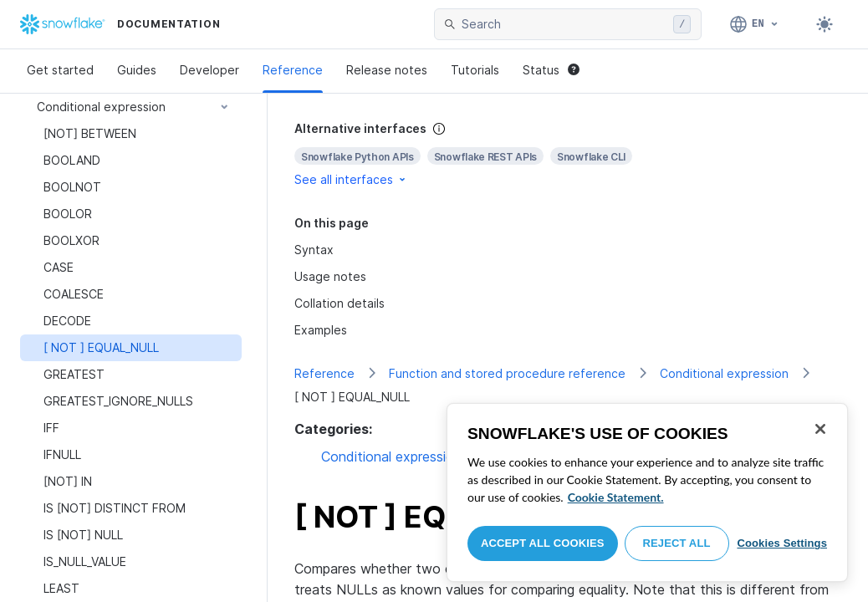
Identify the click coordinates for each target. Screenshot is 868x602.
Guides (137, 70)
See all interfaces (351, 179)
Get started (60, 70)
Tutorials (475, 70)
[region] (647, 492)
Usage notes (330, 276)
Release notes (387, 70)
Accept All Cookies (543, 543)
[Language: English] (755, 24)
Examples (321, 330)
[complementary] (568, 154)
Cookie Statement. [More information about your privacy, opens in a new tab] (616, 497)
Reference (293, 70)
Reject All (677, 543)
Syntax (314, 250)
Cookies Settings (782, 543)
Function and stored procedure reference (507, 373)
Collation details (340, 303)
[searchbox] (564, 24)
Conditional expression (724, 373)
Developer (209, 70)
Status (551, 70)
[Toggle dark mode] (825, 24)
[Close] (820, 429)
